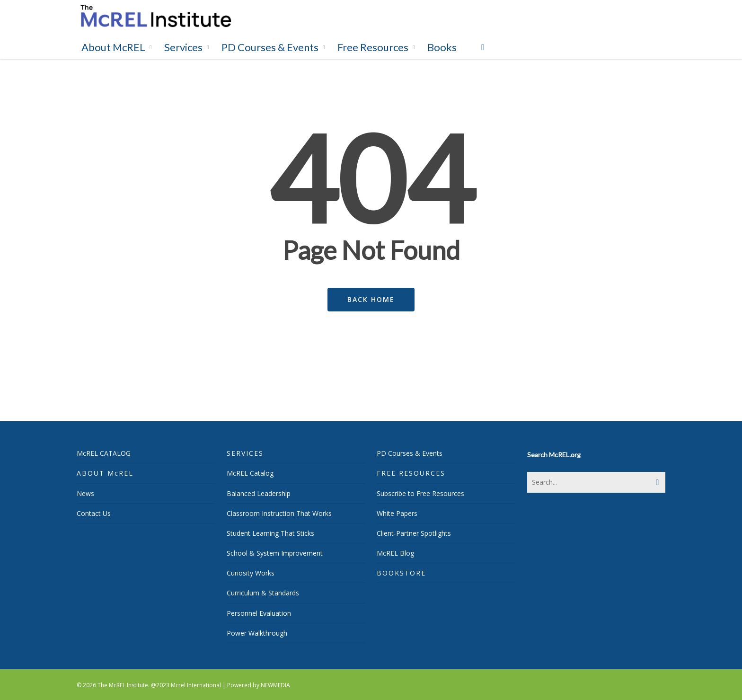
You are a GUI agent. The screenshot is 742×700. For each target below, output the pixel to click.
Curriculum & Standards (263, 593)
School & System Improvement (275, 553)
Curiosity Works (251, 573)
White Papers (397, 513)
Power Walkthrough (257, 633)
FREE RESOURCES (411, 473)
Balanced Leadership (259, 493)
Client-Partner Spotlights (414, 533)
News (85, 493)
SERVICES (245, 453)
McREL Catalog (250, 473)
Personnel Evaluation (259, 613)
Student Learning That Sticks (270, 533)
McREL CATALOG (104, 453)
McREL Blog (395, 553)
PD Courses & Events (410, 453)
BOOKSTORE (401, 573)
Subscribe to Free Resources (420, 493)
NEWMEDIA (275, 685)
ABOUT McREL (105, 473)
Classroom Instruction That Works (279, 513)
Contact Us (94, 513)
